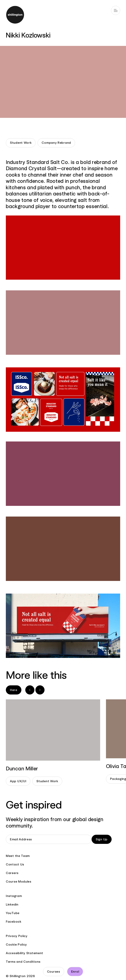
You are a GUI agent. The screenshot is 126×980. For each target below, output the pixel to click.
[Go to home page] (63, 15)
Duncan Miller (22, 768)
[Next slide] (40, 690)
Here (14, 690)
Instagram (14, 896)
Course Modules (19, 881)
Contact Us (15, 864)
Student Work (21, 143)
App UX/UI (18, 781)
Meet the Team (18, 856)
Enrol (75, 972)
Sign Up (102, 839)
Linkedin (12, 904)
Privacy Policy (17, 936)
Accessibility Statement (24, 953)
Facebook (14, 922)
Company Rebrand (56, 143)
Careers (12, 873)
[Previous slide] (30, 690)
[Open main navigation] (116, 10)
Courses (54, 972)
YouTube (13, 913)
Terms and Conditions (23, 962)
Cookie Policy (16, 945)
